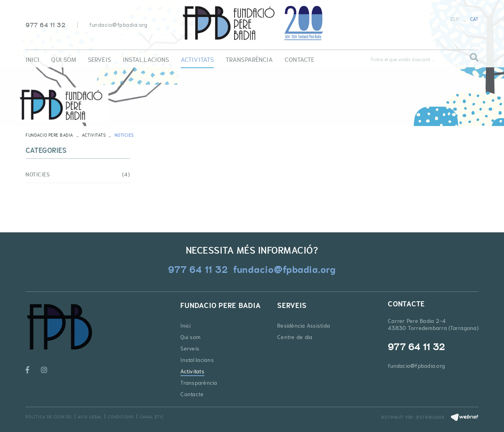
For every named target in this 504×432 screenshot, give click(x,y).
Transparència (199, 383)
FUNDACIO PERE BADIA (49, 135)
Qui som (190, 337)
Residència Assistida (304, 326)
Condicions (121, 417)
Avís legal (90, 417)
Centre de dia (295, 337)
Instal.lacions (197, 360)
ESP (455, 19)
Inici (185, 326)
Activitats (94, 135)
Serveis (190, 349)
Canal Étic (152, 417)
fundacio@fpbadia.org (118, 25)
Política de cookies (49, 417)
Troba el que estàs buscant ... (402, 59)
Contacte (192, 394)
